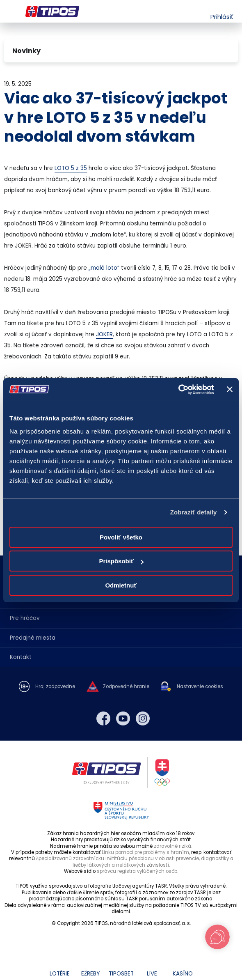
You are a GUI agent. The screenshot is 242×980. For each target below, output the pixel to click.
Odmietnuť (121, 585)
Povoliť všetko (121, 537)
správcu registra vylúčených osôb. (137, 871)
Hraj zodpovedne (55, 687)
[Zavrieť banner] (230, 389)
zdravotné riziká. (173, 846)
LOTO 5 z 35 (71, 168)
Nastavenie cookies (200, 687)
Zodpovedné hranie (126, 687)
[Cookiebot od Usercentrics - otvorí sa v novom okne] (178, 390)
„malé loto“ (104, 268)
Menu (9, 11)
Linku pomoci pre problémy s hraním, (146, 852)
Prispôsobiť (121, 561)
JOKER (104, 334)
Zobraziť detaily (194, 512)
